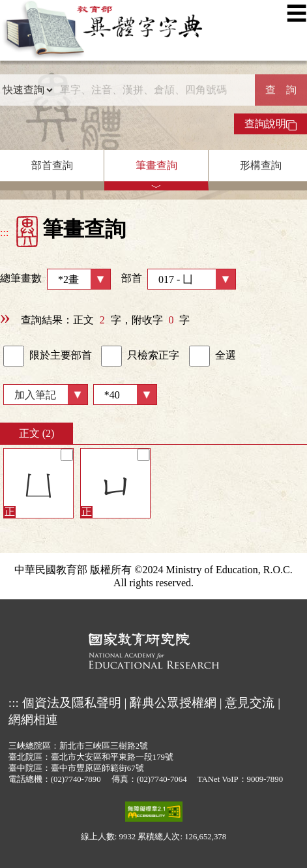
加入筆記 (35, 395)
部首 (179, 279)
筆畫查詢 (156, 165)
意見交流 (250, 703)
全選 (212, 356)
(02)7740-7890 (76, 779)
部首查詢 (52, 165)
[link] (14, 356)
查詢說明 (270, 124)
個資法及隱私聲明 (72, 703)
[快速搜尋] (154, 90)
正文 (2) (37, 433)
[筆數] (125, 395)
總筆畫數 (55, 279)
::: (4, 232)
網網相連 (33, 720)
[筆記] (67, 455)
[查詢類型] (27, 90)
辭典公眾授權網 (173, 703)
